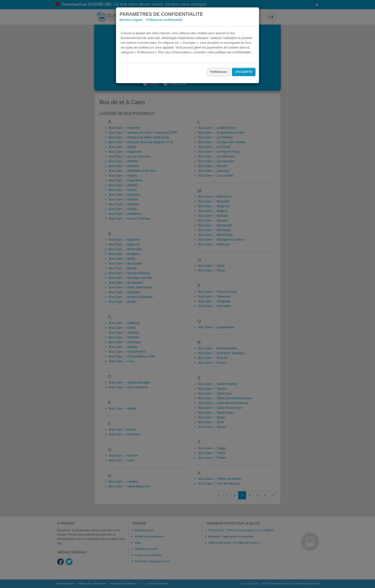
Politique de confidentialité (164, 20)
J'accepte (244, 72)
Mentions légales (131, 20)
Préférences (218, 72)
